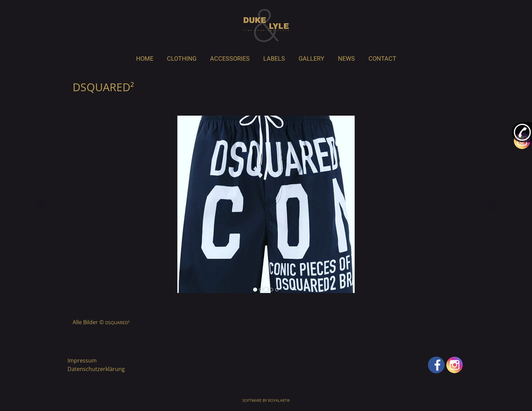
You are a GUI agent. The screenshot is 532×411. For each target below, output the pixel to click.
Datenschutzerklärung (96, 369)
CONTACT (382, 58)
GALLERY (311, 58)
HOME (145, 58)
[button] (41, 204)
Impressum (82, 360)
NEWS (346, 58)
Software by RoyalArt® (266, 400)
